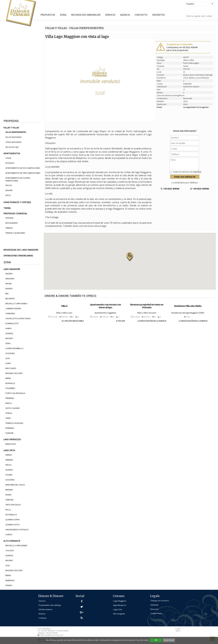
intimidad (197, 172)
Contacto (141, 15)
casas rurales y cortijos (17, 202)
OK (156, 640)
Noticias (42, 614)
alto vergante (12, 541)
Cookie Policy (156, 613)
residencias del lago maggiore (21, 250)
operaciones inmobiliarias (18, 256)
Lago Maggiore (120, 601)
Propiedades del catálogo (50, 605)
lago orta (9, 450)
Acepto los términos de (187, 172)
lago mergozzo (12, 439)
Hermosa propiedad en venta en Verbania (147, 306)
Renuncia (154, 609)
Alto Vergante (119, 614)
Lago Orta (118, 609)
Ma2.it (178, 631)
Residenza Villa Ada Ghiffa (188, 306)
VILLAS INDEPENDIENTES (86, 28)
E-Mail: (42, 635)
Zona (63, 15)
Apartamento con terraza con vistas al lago (105, 306)
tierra (7, 208)
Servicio (110, 15)
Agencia (125, 15)
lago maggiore (12, 269)
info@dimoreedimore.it (54, 635)
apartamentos (12, 153)
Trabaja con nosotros (160, 601)
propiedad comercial (15, 213)
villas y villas (11, 128)
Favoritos (158, 15)
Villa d (64, 306)
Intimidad (154, 605)
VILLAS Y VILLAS (56, 28)
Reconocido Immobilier (86, 15)
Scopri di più (169, 640)
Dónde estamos (46, 609)
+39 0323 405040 (170, 189)
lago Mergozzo (120, 605)
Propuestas (48, 15)
